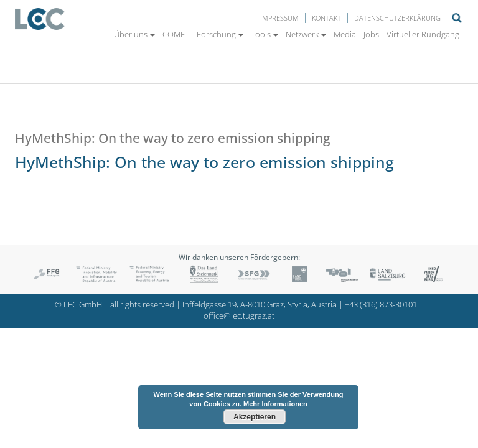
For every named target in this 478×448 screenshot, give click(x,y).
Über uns (134, 34)
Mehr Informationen (275, 404)
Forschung (220, 34)
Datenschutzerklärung (397, 18)
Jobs (371, 34)
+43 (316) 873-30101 (381, 305)
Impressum (279, 18)
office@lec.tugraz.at (239, 316)
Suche (457, 18)
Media (345, 34)
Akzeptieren (255, 417)
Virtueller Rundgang (423, 34)
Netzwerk (306, 34)
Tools (265, 34)
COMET (176, 34)
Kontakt (326, 18)
